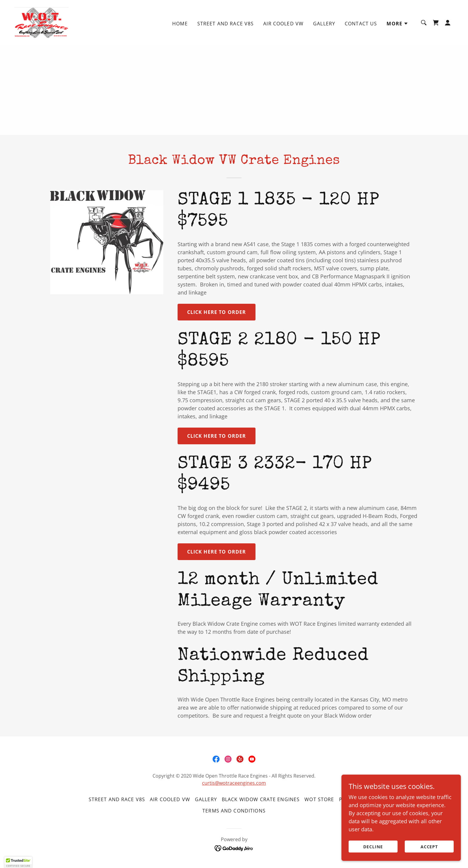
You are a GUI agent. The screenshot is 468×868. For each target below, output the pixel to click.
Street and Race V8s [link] (226, 24)
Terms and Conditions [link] (234, 811)
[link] (41, 22)
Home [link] (180, 24)
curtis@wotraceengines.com (234, 783)
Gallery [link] (324, 24)
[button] (397, 24)
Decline (373, 847)
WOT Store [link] (319, 799)
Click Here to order (217, 436)
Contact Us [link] (361, 24)
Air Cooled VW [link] (283, 24)
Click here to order (217, 312)
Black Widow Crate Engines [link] (261, 799)
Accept (429, 847)
